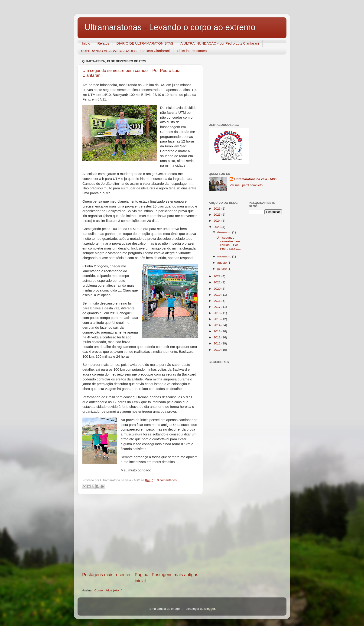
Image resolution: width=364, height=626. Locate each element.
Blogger (210, 609)
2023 (218, 227)
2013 (218, 331)
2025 (218, 215)
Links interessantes (192, 51)
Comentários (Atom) (109, 590)
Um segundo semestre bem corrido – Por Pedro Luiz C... (229, 243)
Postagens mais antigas (175, 575)
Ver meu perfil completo (246, 185)
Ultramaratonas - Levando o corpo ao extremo (170, 27)
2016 (218, 313)
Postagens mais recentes (107, 575)
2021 (218, 282)
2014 (218, 325)
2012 (218, 337)
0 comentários (167, 480)
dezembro (225, 232)
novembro (225, 256)
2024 (218, 221)
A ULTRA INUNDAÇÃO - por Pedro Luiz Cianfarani (220, 43)
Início (86, 43)
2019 (218, 295)
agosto (222, 263)
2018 (218, 301)
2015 (218, 319)
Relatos (103, 43)
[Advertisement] (140, 533)
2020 (218, 289)
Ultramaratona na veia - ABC (255, 179)
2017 (218, 307)
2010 (218, 350)
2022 (218, 276)
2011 (218, 343)
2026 (218, 209)
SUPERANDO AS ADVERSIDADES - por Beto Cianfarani (125, 51)
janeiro (222, 269)
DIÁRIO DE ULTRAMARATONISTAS (145, 43)
